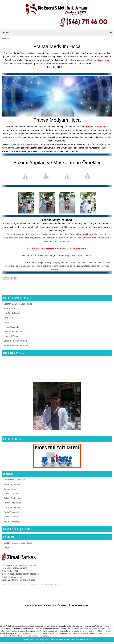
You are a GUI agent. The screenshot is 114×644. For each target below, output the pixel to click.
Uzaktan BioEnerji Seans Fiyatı (18, 304)
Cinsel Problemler (12, 507)
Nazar (6, 322)
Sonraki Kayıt (9, 291)
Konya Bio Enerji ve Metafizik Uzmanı (57, 639)
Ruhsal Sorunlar (11, 494)
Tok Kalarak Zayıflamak (14, 332)
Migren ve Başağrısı (13, 521)
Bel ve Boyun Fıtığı (12, 484)
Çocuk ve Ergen (11, 517)
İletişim (7, 548)
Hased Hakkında (11, 327)
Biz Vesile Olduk (84, 639)
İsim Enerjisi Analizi (12, 313)
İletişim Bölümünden (102, 64)
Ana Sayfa (57, 291)
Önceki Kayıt (106, 291)
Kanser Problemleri (12, 503)
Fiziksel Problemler (12, 498)
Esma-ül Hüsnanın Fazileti (16, 345)
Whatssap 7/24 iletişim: (13, 262)
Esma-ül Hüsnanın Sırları (15, 341)
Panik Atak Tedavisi (12, 308)
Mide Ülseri (9, 318)
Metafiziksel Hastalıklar (14, 480)
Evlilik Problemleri (12, 512)
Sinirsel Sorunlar (11, 489)
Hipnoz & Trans (11, 336)
